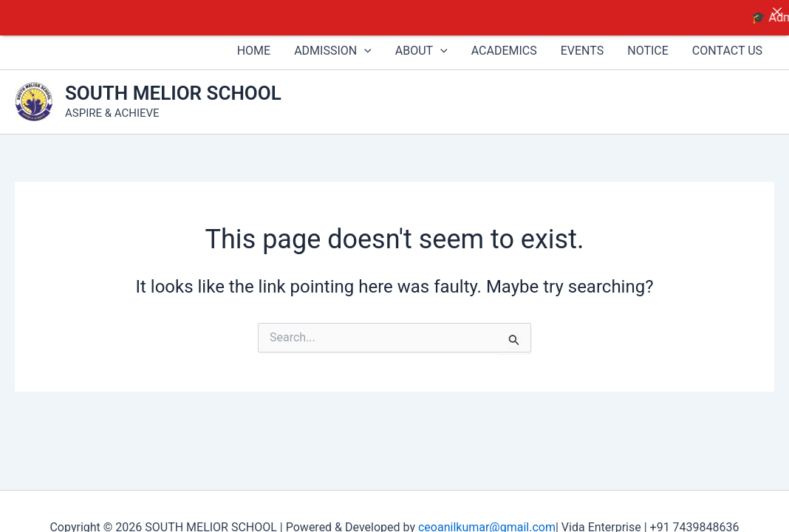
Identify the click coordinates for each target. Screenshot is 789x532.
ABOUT (421, 42)
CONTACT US (727, 42)
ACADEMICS (504, 42)
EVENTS (582, 42)
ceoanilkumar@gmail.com (487, 518)
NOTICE (648, 42)
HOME (254, 42)
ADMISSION (333, 42)
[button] (364, 42)
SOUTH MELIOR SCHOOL (173, 84)
